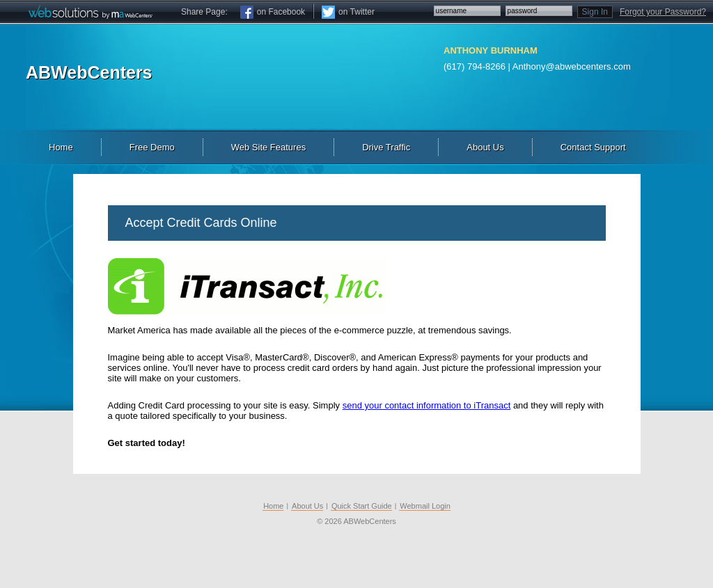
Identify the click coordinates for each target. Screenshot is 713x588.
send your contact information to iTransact (427, 405)
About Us (307, 506)
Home (273, 506)
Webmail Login (425, 506)
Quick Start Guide (362, 506)
